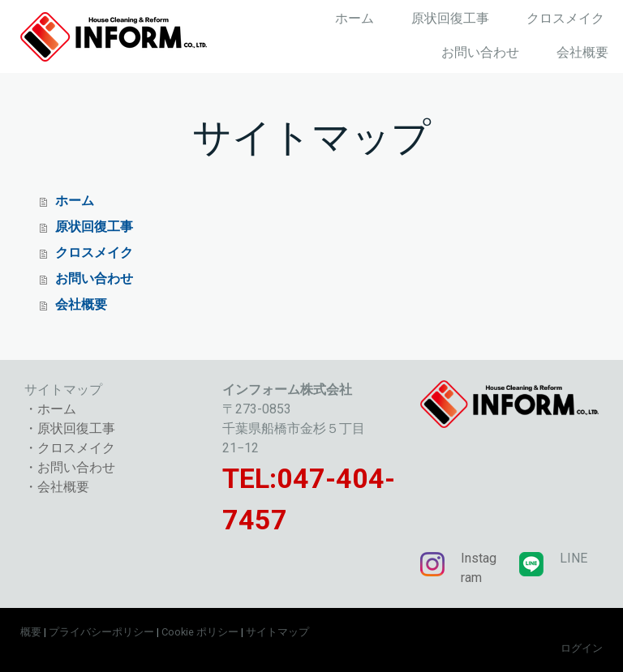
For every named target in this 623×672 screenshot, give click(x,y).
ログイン (582, 648)
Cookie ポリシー (200, 632)
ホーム (354, 18)
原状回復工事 (450, 18)
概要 (31, 632)
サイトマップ (277, 632)
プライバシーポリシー (101, 632)
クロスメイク (565, 18)
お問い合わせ (480, 52)
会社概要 (582, 52)
